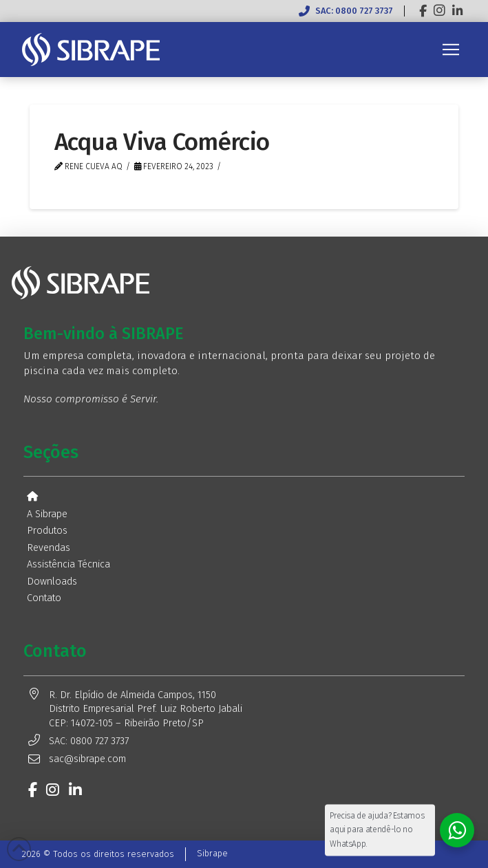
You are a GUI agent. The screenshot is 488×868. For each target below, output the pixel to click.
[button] (451, 50)
